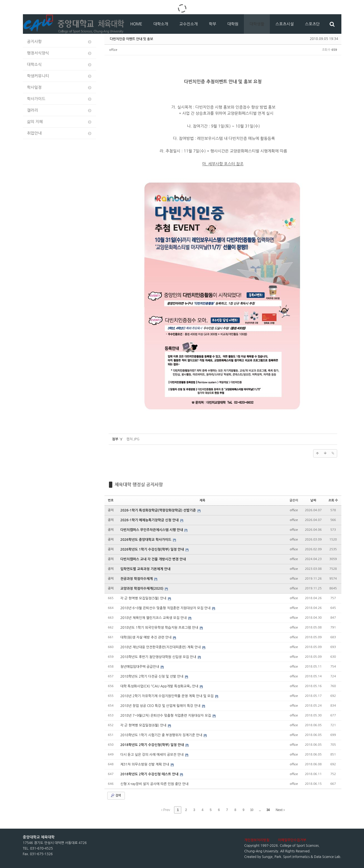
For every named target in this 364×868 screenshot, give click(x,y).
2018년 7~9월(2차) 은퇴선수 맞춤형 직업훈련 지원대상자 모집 (166, 716)
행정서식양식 (60, 53)
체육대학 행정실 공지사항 (139, 485)
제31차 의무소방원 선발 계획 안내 (145, 764)
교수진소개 (189, 24)
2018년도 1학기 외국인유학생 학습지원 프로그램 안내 (160, 628)
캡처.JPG (133, 439)
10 (252, 810)
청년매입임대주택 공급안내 (140, 667)
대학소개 (161, 24)
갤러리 (60, 110)
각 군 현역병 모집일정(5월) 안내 (144, 598)
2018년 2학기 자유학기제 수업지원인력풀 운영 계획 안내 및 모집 (167, 696)
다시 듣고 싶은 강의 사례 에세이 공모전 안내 (153, 755)
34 (268, 810)
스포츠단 (312, 24)
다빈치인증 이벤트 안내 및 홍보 (131, 39)
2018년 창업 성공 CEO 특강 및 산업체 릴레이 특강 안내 (161, 706)
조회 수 (333, 500)
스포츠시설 (285, 24)
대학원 (233, 24)
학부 (213, 24)
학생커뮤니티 (60, 76)
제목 (202, 500)
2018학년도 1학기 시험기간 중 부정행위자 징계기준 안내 (162, 735)
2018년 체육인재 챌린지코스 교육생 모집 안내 (154, 618)
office (113, 50)
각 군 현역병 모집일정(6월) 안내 (144, 725)
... (260, 810)
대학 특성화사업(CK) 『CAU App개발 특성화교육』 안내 (160, 686)
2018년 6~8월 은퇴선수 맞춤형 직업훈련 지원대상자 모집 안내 (166, 608)
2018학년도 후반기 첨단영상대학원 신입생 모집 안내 (159, 657)
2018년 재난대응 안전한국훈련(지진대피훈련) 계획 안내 (161, 647)
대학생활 (257, 24)
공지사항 (60, 42)
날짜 (313, 500)
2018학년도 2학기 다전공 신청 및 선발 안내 (152, 676)
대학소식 (60, 65)
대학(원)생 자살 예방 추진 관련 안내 (147, 637)
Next (280, 810)
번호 (111, 500)
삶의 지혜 (60, 122)
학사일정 (60, 88)
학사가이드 (60, 99)
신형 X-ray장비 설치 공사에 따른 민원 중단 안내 (154, 784)
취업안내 (60, 133)
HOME (136, 24)
